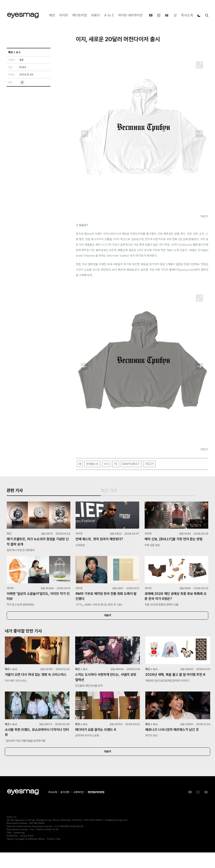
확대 (199, 65)
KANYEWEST (131, 464)
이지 (106, 464)
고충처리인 (78, 808)
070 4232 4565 (93, 836)
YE (116, 464)
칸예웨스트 (92, 464)
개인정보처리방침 (96, 808)
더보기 (107, 628)
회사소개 (187, 15)
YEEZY (149, 464)
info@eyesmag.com (116, 836)
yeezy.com (187, 270)
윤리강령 (65, 808)
